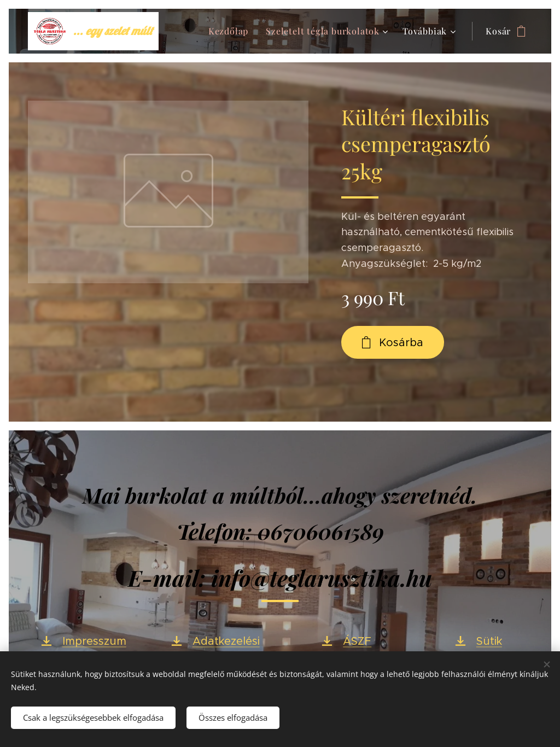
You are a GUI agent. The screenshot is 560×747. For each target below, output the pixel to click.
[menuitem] (231, 31)
